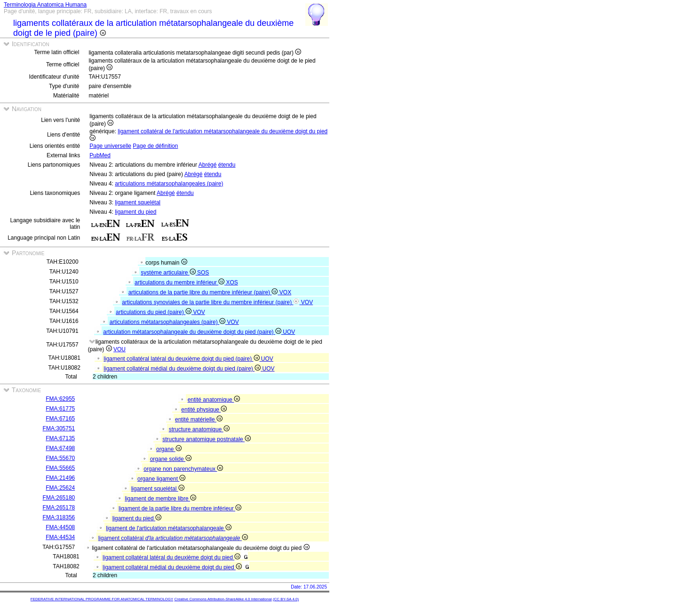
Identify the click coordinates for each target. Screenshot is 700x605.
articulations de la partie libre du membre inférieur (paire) (204, 292)
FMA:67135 (60, 438)
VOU (119, 349)
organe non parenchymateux (183, 469)
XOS (232, 282)
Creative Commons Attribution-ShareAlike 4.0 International (223, 599)
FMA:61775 (60, 409)
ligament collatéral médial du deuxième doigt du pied (172, 567)
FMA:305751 (59, 428)
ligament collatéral (173, 538)
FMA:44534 (60, 537)
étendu (227, 165)
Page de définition (155, 146)
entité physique (204, 410)
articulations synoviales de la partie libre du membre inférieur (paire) (211, 302)
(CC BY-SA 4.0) (286, 599)
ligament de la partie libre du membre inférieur (180, 508)
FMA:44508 (60, 527)
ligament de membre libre (160, 499)
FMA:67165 (60, 419)
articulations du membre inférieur (180, 282)
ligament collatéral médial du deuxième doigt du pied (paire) (183, 369)
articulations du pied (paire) (154, 312)
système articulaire (169, 273)
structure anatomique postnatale (207, 439)
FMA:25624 (60, 488)
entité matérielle (199, 419)
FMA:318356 (59, 517)
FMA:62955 (60, 399)
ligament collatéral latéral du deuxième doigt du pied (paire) (182, 359)
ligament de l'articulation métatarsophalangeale (169, 528)
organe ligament (161, 479)
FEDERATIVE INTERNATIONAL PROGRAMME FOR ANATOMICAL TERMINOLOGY (102, 599)
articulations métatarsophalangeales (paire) (169, 184)
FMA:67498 (60, 448)
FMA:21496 (60, 478)
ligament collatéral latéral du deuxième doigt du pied (171, 557)
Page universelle (110, 146)
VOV (307, 302)
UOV (289, 332)
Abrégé (208, 165)
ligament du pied (135, 212)
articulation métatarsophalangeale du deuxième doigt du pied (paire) (193, 332)
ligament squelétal (138, 202)
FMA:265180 (59, 498)
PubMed (100, 155)
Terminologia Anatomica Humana (45, 5)
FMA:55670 (60, 458)
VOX (285, 292)
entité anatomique (214, 400)
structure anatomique (199, 429)
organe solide (171, 459)
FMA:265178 (59, 508)
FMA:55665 (60, 468)
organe (169, 449)
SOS (203, 273)
